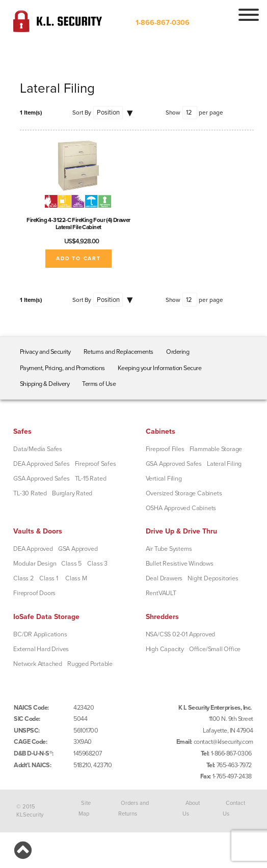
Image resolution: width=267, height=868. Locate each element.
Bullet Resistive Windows (180, 564)
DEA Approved (33, 549)
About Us (191, 808)
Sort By (82, 113)
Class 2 (23, 578)
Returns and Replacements (118, 352)
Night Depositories (213, 578)
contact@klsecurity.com (223, 742)
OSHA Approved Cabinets (181, 508)
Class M (76, 578)
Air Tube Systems (169, 549)
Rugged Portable (90, 664)
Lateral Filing (224, 464)
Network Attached (38, 664)
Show (173, 113)
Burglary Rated (72, 493)
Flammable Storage (216, 449)
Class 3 (97, 564)
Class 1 (49, 578)
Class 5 (71, 564)
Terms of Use (99, 384)
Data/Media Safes (38, 449)
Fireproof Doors (34, 593)
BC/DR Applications (40, 634)
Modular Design (35, 564)
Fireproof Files (165, 449)
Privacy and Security (45, 352)
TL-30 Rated (30, 493)
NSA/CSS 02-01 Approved (181, 634)
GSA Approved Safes (41, 479)
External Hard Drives (41, 649)
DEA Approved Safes (41, 464)
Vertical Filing (164, 479)
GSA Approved (78, 549)
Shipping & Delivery (45, 384)
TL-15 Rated (91, 479)
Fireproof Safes (96, 464)
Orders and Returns (134, 808)
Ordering (178, 352)
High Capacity (165, 649)
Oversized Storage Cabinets (184, 493)
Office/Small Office (215, 649)
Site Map (85, 808)
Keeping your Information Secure (160, 368)
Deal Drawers (164, 578)
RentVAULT (161, 593)
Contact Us (234, 808)
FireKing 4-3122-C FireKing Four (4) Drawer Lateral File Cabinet (78, 223)
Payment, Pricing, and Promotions (62, 368)
